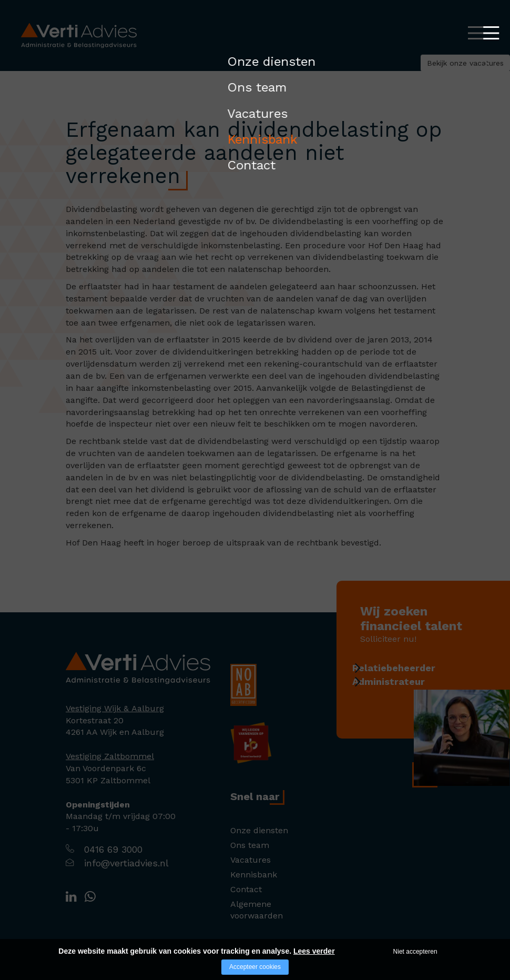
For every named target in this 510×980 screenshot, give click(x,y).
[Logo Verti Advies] (79, 35)
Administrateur (402, 687)
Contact (246, 889)
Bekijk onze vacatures (415, 71)
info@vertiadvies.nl (126, 863)
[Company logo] (138, 667)
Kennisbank (254, 875)
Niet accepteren (415, 952)
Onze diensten (259, 830)
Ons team (250, 845)
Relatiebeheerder (407, 668)
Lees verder (314, 951)
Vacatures (251, 860)
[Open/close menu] (476, 33)
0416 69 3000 (113, 849)
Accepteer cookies (255, 967)
